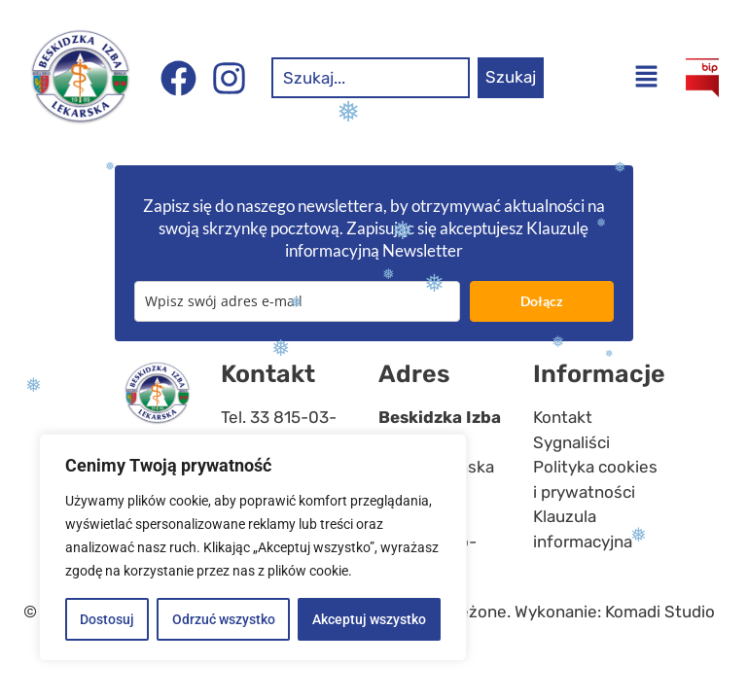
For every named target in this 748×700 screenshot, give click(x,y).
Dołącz (542, 301)
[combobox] (371, 78)
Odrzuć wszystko (223, 619)
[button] (647, 78)
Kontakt (563, 417)
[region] (253, 547)
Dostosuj (107, 619)
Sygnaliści (571, 442)
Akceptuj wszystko (369, 619)
